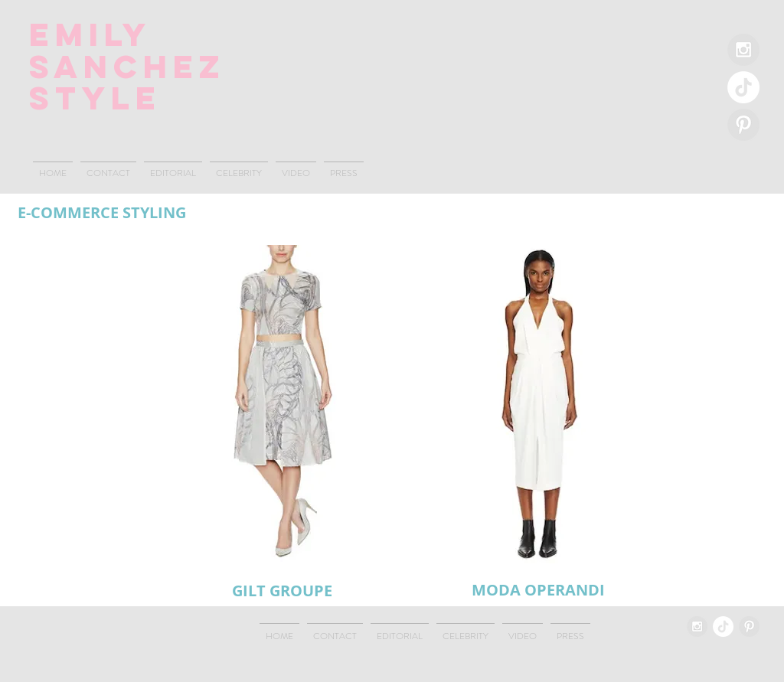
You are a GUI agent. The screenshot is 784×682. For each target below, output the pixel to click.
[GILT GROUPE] (282, 591)
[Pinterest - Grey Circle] (743, 125)
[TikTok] (743, 87)
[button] (282, 403)
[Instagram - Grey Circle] (743, 50)
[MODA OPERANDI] (538, 590)
